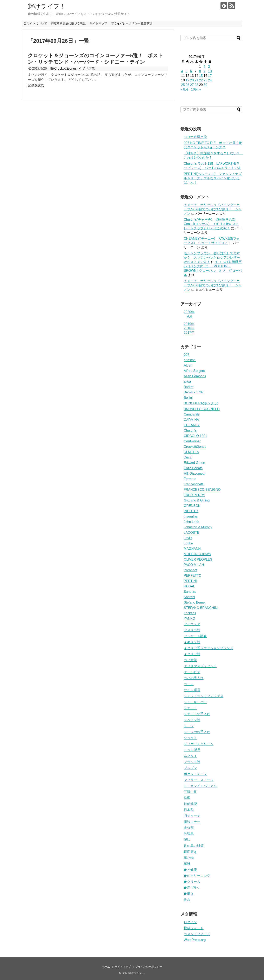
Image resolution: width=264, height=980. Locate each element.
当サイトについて (35, 23)
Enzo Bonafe (193, 468)
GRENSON (192, 506)
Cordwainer (192, 441)
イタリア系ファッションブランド (209, 648)
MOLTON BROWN (197, 554)
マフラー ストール (199, 780)
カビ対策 (190, 660)
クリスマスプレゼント (200, 666)
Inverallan (191, 516)
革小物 (189, 858)
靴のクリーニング (197, 876)
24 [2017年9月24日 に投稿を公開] (210, 80)
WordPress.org (195, 940)
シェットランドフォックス (204, 696)
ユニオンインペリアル (200, 786)
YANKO (189, 619)
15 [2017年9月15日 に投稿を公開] (201, 76)
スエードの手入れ (197, 714)
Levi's (188, 538)
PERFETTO (193, 576)
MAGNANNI (193, 549)
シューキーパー (195, 702)
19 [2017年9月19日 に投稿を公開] (187, 80)
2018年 (189, 328)
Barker (189, 387)
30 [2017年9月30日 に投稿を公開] (205, 85)
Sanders (190, 592)
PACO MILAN (194, 565)
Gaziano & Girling (197, 500)
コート (189, 684)
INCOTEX (191, 511)
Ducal (188, 457)
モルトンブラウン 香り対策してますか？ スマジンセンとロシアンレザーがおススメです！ (212, 258)
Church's (190, 430)
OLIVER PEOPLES (198, 559)
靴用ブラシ (192, 888)
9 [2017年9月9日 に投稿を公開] (204, 71)
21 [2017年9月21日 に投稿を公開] (196, 80)
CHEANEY (192, 425)
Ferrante (190, 479)
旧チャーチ (192, 816)
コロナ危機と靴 (195, 137)
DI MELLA (191, 452)
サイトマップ (98, 23)
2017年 (189, 333)
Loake (188, 543)
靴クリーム (192, 882)
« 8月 (184, 89)
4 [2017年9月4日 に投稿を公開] (182, 71)
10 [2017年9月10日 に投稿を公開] (210, 71)
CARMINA (191, 420)
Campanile (192, 414)
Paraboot (190, 570)
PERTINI (190, 581)
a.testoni (190, 360)
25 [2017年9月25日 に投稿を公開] (183, 85)
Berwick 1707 (194, 392)
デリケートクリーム (199, 744)
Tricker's (190, 613)
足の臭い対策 (194, 846)
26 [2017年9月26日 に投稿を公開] (187, 85)
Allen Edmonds (195, 376)
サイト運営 (192, 690)
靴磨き (189, 894)
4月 (190, 316)
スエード (190, 708)
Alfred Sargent (194, 371)
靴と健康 (190, 870)
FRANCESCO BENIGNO (202, 490)
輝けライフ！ (47, 6)
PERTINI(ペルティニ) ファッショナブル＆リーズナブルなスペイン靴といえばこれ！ (213, 178)
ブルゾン (190, 768)
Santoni (189, 597)
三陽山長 (190, 792)
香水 (187, 900)
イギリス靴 (87, 68)
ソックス (190, 738)
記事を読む (36, 85)
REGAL (189, 586)
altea (187, 382)
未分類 (189, 828)
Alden (188, 365)
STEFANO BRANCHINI (201, 608)
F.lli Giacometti (194, 473)
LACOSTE (192, 533)
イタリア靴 (192, 654)
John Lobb (192, 522)
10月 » (196, 89)
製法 (187, 840)
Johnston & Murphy (198, 527)
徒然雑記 (190, 804)
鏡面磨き (190, 852)
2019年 (189, 324)
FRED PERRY (194, 495)
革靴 (187, 864)
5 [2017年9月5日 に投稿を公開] (187, 71)
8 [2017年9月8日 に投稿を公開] (200, 71)
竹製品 (189, 834)
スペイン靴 (192, 720)
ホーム (106, 967)
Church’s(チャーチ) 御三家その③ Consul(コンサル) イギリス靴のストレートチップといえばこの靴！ (211, 224)
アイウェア (192, 624)
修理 (187, 798)
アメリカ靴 (192, 630)
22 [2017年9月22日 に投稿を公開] (201, 80)
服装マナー (192, 822)
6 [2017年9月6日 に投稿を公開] (191, 71)
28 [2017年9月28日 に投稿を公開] (196, 85)
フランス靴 (192, 762)
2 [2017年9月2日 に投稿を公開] (204, 67)
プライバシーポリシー (149, 967)
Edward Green (194, 463)
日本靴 (189, 810)
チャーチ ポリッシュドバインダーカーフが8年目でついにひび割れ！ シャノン (213, 209)
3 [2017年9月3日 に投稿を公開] (209, 67)
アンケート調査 (195, 636)
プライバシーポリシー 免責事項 (132, 23)
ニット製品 (192, 750)
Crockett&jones (65, 68)
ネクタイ (190, 756)
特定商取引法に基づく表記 (68, 23)
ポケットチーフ (195, 774)
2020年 (189, 312)
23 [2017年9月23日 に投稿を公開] (205, 80)
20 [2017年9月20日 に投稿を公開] (192, 80)
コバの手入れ (194, 678)
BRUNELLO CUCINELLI (202, 409)
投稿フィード (194, 928)
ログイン (190, 922)
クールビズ (192, 672)
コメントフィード (197, 934)
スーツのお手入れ (197, 732)
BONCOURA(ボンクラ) (201, 403)
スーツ (189, 726)
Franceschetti (194, 484)
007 (187, 355)
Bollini (188, 398)
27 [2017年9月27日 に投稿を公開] (192, 85)
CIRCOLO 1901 (195, 436)
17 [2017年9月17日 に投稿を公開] (210, 76)
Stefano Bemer (195, 602)
